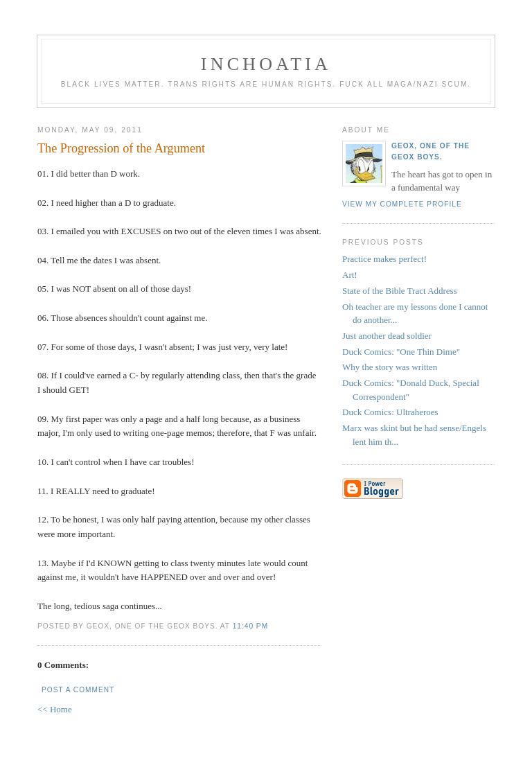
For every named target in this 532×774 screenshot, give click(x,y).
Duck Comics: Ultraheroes (390, 412)
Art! (350, 275)
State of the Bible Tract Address (400, 291)
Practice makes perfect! (384, 259)
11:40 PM (250, 626)
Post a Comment (78, 690)
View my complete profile (402, 204)
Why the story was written (390, 367)
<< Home (55, 709)
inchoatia (266, 64)
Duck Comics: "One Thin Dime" (401, 352)
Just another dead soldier (387, 336)
